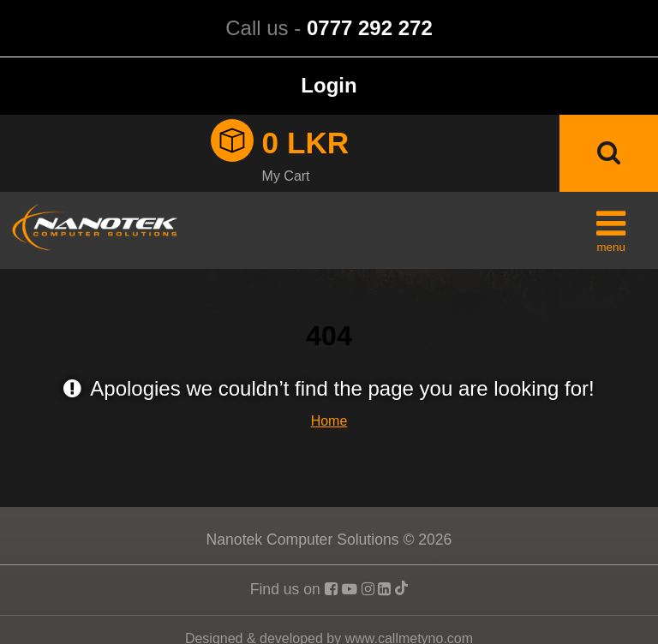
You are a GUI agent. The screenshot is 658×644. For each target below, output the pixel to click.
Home (329, 421)
